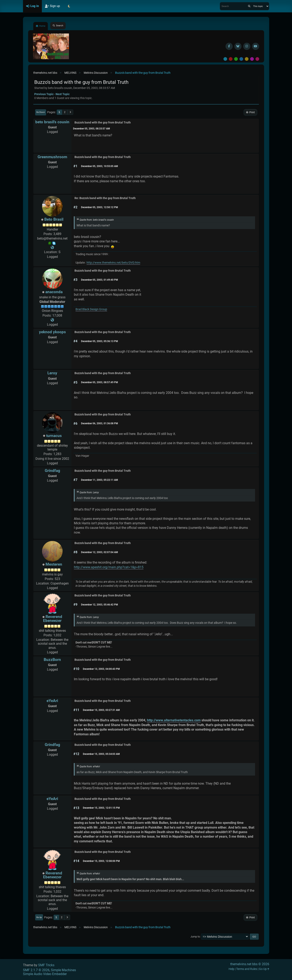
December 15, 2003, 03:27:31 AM (101, 710)
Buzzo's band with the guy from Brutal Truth (103, 123)
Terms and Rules (247, 969)
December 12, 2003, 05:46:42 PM (100, 605)
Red (231, 59)
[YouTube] (256, 46)
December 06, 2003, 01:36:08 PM (100, 423)
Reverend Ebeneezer (53, 619)
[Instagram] (247, 46)
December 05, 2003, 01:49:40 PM (100, 280)
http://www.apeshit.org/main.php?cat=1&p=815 (109, 567)
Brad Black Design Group (91, 309)
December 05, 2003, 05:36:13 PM (100, 341)
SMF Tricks (46, 965)
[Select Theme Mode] (69, 6)
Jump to (195, 937)
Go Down (41, 112)
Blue (241, 59)
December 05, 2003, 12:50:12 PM (100, 207)
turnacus (54, 436)
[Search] (249, 6)
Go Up (39, 917)
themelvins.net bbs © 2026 (250, 964)
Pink (257, 59)
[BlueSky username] (238, 46)
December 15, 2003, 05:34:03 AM (101, 754)
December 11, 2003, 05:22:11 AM (100, 480)
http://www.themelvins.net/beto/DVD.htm (113, 263)
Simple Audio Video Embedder (45, 974)
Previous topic (44, 94)
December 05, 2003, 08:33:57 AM (92, 129)
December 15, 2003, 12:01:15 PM (101, 808)
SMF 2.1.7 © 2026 (36, 970)
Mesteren (54, 564)
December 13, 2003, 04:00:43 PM (101, 669)
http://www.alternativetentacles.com (174, 720)
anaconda (54, 292)
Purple (252, 59)
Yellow (247, 59)
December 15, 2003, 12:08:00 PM (101, 861)
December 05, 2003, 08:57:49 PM (100, 382)
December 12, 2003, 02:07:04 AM (100, 552)
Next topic (63, 94)
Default (225, 59)
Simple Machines (63, 970)
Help (231, 969)
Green (236, 59)
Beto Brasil (54, 219)
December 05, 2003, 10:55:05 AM (100, 166)
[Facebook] (229, 46)
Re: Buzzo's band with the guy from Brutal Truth (105, 198)
